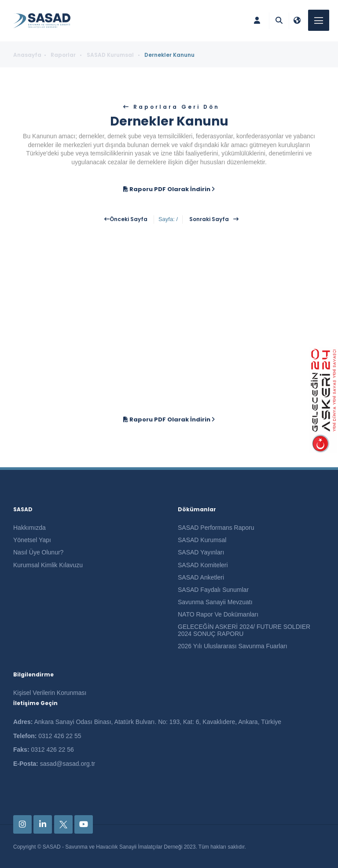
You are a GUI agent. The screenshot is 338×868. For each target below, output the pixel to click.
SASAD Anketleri (201, 577)
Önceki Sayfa (129, 219)
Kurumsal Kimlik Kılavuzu (48, 565)
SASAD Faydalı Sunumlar (213, 590)
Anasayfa (27, 55)
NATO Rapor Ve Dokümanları (218, 614)
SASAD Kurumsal (111, 55)
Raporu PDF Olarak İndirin (169, 189)
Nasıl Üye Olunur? (38, 552)
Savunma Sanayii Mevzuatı (215, 602)
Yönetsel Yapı (32, 540)
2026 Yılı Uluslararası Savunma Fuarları (233, 646)
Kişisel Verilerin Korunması (50, 693)
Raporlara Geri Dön (175, 107)
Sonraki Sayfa (209, 219)
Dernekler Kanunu (169, 55)
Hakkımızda (29, 528)
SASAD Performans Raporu (216, 528)
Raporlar (64, 55)
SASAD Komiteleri (203, 565)
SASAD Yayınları (201, 552)
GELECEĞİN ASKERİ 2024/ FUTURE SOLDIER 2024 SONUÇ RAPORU (244, 630)
